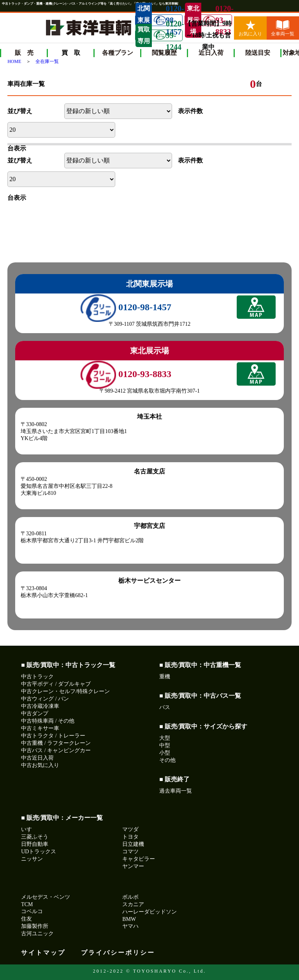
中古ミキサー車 (40, 728)
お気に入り (250, 28)
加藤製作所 (35, 926)
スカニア (133, 904)
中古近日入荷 (37, 758)
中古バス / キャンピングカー (56, 750)
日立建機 (133, 844)
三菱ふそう (35, 837)
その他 (167, 760)
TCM (27, 904)
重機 (165, 677)
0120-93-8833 (217, 20)
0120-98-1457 (126, 307)
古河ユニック (37, 934)
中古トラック (37, 677)
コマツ (130, 852)
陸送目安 (258, 53)
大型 (165, 738)
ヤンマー (133, 866)
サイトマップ (43, 953)
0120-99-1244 (168, 35)
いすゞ (29, 829)
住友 (26, 919)
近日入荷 (211, 53)
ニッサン (32, 859)
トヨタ (130, 837)
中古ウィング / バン (45, 699)
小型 (165, 753)
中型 (165, 745)
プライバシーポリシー (118, 953)
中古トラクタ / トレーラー (53, 736)
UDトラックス (39, 852)
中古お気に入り (40, 765)
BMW (129, 919)
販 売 (24, 53)
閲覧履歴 (164, 53)
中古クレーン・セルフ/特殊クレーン (65, 691)
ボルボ (130, 897)
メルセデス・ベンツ (46, 897)
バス (165, 707)
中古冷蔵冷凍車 (40, 706)
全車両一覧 (283, 28)
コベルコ (32, 911)
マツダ (130, 829)
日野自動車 (35, 844)
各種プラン (118, 53)
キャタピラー (139, 859)
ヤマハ (130, 926)
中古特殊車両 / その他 (48, 721)
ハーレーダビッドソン (149, 912)
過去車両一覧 (176, 791)
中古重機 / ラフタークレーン (56, 743)
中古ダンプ (35, 714)
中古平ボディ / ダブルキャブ (56, 684)
